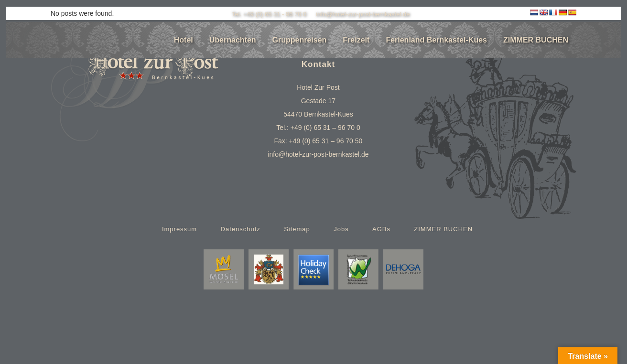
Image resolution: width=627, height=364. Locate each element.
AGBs (381, 229)
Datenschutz (241, 229)
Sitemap (297, 229)
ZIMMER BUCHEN (443, 229)
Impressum (179, 229)
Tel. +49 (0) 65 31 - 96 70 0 (269, 14)
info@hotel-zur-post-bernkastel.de (363, 14)
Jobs (341, 229)
